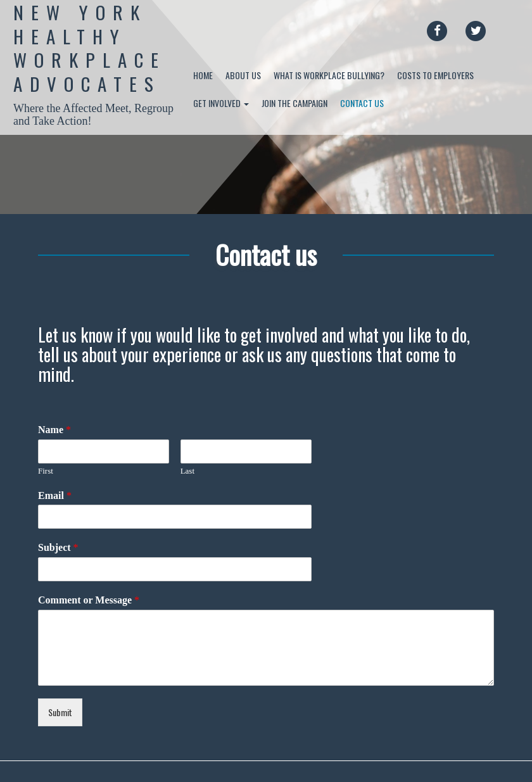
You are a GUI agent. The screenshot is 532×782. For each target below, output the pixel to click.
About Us (243, 75)
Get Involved (221, 103)
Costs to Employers (435, 75)
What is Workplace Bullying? (329, 75)
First (46, 471)
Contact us (362, 103)
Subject (58, 547)
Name (54, 430)
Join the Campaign (294, 103)
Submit (60, 712)
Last (187, 471)
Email (55, 495)
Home (203, 75)
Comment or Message (89, 600)
